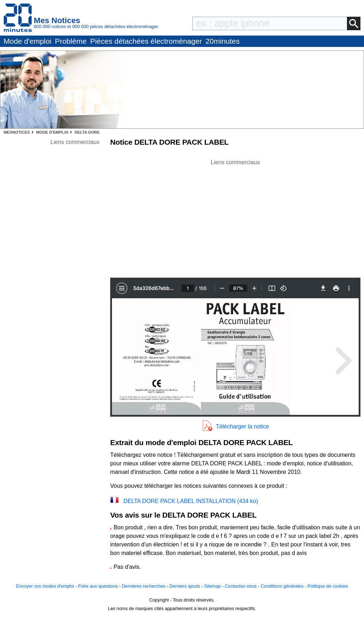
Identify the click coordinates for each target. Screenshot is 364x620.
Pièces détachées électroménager (146, 41)
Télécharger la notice (242, 426)
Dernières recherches (144, 586)
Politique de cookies (328, 586)
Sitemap (212, 586)
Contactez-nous (241, 586)
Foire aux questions (98, 586)
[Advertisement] (235, 217)
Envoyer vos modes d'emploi (45, 586)
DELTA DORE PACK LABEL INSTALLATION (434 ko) (191, 501)
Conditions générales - (284, 586)
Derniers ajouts (185, 586)
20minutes (223, 41)
